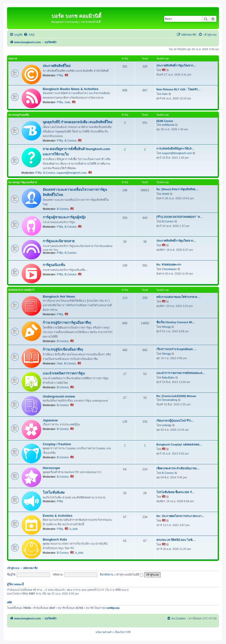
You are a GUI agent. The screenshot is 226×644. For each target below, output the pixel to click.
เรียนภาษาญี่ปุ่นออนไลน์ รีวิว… (175, 421)
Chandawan (169, 269)
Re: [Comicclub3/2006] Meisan (176, 396)
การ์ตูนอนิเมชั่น (54, 265)
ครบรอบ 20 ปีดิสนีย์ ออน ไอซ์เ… (176, 540)
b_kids (74, 529)
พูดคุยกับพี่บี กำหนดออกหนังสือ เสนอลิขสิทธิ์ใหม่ (78, 122)
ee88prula (168, 125)
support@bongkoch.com (72, 173)
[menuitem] (29, 35)
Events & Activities (58, 516)
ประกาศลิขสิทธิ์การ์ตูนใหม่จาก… (176, 66)
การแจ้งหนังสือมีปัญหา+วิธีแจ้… (175, 149)
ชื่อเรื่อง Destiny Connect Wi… (176, 322)
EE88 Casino (165, 121)
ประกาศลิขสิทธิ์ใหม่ (57, 66)
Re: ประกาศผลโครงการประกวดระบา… (180, 516)
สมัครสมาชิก (30, 568)
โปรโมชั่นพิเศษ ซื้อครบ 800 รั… (175, 492)
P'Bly (60, 75)
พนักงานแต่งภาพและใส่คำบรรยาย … (178, 297)
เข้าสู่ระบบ (13, 568)
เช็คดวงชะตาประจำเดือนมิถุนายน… (178, 468)
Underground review (59, 396)
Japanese (50, 420)
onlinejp (167, 425)
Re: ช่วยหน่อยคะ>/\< (169, 265)
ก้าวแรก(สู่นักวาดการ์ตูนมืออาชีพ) (67, 323)
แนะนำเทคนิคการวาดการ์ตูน (64, 373)
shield (166, 194)
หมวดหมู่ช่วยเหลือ (19, 115)
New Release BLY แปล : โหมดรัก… (178, 89)
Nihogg (166, 327)
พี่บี (66, 75)
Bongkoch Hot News (59, 297)
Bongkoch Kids (55, 539)
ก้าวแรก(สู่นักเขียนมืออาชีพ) (63, 349)
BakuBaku (168, 377)
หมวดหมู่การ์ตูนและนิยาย (23, 182)
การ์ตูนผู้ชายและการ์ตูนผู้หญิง (64, 217)
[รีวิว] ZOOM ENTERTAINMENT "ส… (179, 217)
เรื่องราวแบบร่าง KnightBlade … (176, 349)
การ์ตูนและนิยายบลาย (59, 241)
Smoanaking (170, 400)
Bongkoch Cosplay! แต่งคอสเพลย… (179, 444)
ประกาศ (13, 59)
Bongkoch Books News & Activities (71, 89)
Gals (67, 102)
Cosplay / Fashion (57, 444)
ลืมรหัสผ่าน (107, 574)
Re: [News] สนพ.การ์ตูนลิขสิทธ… (177, 189)
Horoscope (51, 468)
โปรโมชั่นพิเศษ (54, 493)
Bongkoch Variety (21, 290)
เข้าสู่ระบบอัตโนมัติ (129, 574)
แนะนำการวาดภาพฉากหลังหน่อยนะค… (181, 373)
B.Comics (71, 141)
